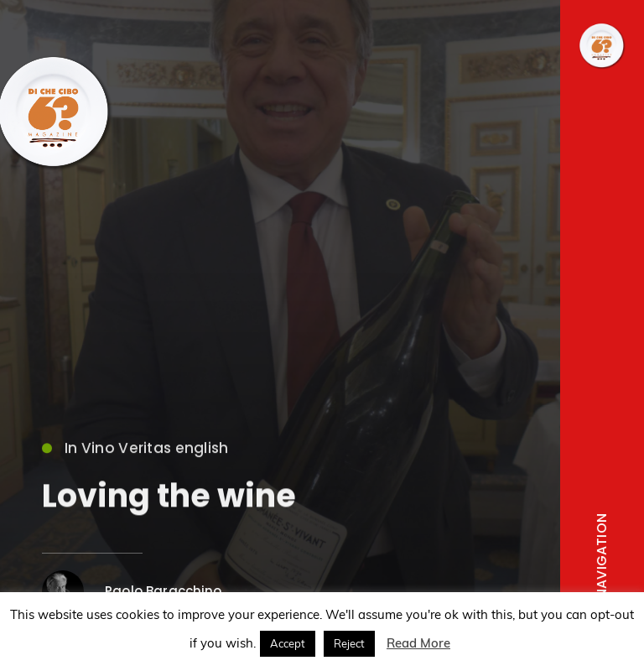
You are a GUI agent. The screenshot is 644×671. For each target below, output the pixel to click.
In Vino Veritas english (135, 452)
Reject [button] (349, 643)
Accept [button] (288, 643)
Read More (418, 643)
